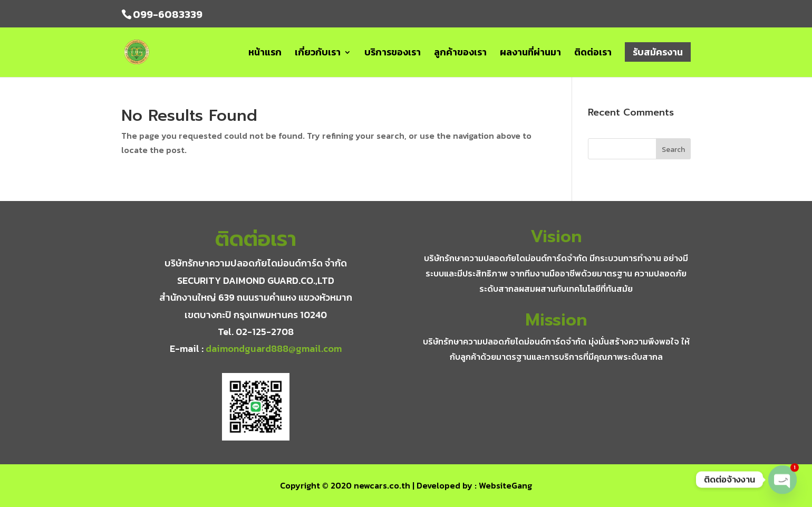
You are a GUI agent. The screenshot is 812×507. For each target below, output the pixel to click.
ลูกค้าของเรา (460, 54)
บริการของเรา (393, 54)
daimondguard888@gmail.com (274, 348)
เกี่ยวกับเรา (318, 54)
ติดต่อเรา (593, 54)
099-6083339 (168, 14)
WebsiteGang (505, 485)
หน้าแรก (265, 54)
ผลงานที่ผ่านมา (530, 54)
